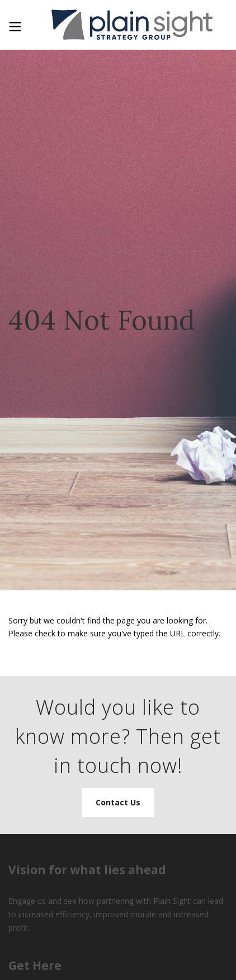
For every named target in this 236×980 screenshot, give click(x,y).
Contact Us (118, 802)
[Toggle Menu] (14, 24)
